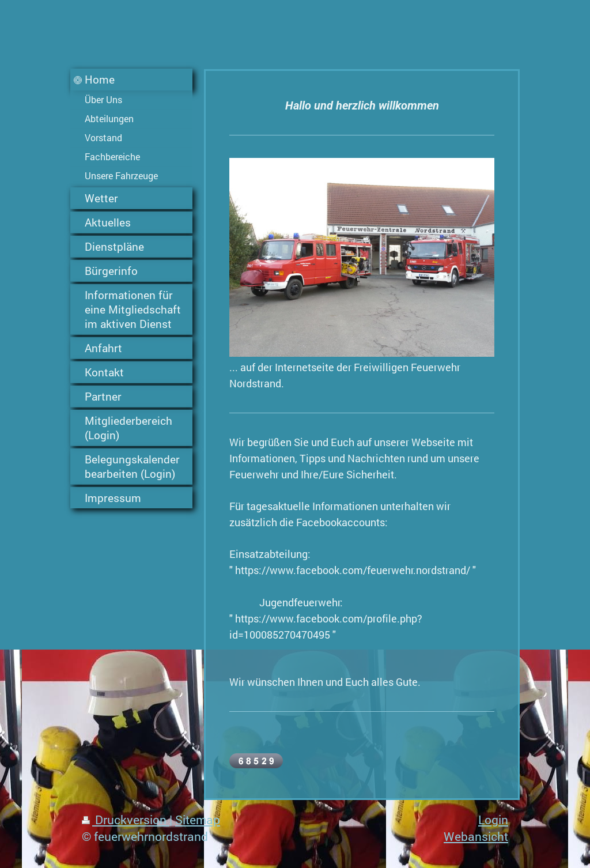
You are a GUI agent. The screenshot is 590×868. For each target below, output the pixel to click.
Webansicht (476, 836)
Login (493, 820)
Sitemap (198, 820)
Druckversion (126, 820)
